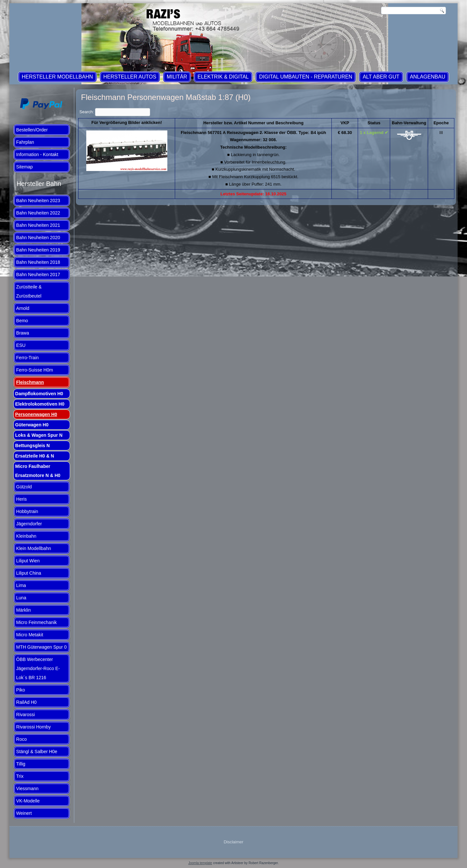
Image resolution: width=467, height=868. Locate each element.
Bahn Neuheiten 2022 (38, 213)
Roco (22, 739)
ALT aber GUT (381, 77)
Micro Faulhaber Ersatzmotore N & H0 (38, 471)
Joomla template (200, 863)
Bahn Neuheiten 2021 (38, 225)
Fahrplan (25, 142)
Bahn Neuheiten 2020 (38, 238)
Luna (21, 598)
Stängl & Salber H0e (37, 752)
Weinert (24, 813)
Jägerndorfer (29, 524)
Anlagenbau (428, 77)
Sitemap (24, 167)
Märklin (24, 610)
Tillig (21, 764)
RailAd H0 (26, 702)
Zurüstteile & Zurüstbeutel (29, 291)
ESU (21, 345)
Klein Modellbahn (34, 548)
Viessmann (27, 789)
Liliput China (29, 573)
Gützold (24, 487)
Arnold (23, 308)
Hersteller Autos (130, 77)
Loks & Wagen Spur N (39, 435)
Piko (21, 690)
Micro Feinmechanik (36, 622)
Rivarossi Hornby (34, 727)
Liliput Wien (28, 561)
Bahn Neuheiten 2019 (38, 250)
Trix (20, 776)
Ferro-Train (28, 358)
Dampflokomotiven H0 (39, 394)
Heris (22, 499)
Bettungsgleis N (33, 446)
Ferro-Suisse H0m (35, 370)
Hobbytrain (27, 511)
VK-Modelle (28, 801)
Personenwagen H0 (36, 414)
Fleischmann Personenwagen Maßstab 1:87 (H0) (166, 97)
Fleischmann (30, 382)
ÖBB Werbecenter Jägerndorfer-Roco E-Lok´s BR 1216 (38, 668)
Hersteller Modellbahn (57, 77)
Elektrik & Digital (223, 77)
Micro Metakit (30, 635)
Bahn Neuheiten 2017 (38, 275)
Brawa (23, 333)
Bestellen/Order (32, 130)
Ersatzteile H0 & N (35, 456)
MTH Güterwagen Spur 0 (42, 647)
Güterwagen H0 (32, 425)
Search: (115, 112)
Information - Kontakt (37, 154)
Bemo (22, 321)
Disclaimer (234, 842)
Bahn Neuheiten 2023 (38, 201)
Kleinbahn (26, 536)
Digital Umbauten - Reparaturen (306, 77)
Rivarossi (26, 715)
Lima (21, 585)
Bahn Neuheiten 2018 (38, 262)
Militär (177, 77)
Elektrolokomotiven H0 (40, 404)
